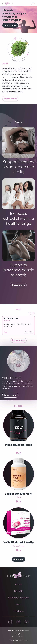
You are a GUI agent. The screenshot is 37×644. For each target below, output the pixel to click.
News (19, 604)
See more (19, 559)
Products (19, 611)
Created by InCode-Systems (18, 640)
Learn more (10, 25)
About (18, 584)
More (5, 332)
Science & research (19, 598)
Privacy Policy (18, 634)
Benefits (19, 591)
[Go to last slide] (30, 314)
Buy (19, 453)
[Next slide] (33, 314)
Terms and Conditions (19, 637)
